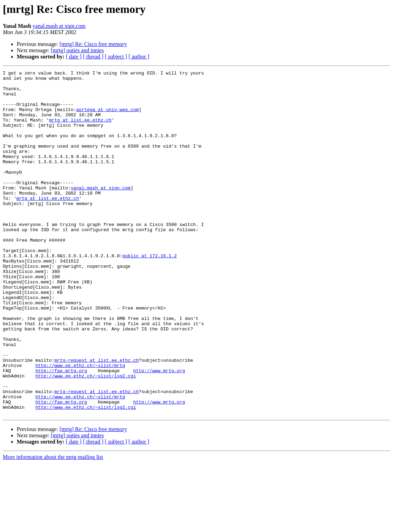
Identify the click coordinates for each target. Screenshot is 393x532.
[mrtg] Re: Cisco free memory (93, 44)
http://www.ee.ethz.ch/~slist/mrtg (80, 425)
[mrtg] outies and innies (77, 50)
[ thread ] (93, 57)
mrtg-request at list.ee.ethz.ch (97, 418)
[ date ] (74, 57)
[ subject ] (116, 57)
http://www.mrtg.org (159, 431)
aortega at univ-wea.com (107, 118)
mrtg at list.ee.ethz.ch (80, 130)
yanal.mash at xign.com (59, 26)
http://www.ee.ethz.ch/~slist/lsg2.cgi (86, 437)
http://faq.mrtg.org (61, 431)
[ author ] (139, 57)
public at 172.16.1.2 (149, 293)
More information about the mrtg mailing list (53, 526)
